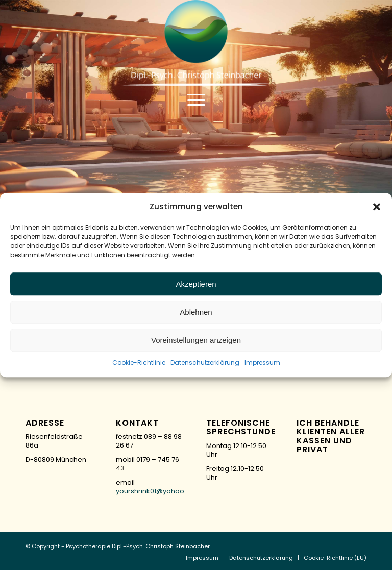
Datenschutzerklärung (205, 363)
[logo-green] (196, 43)
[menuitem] (196, 100)
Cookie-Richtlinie (139, 363)
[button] (377, 207)
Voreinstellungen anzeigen (196, 340)
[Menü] (196, 100)
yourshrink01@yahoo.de (155, 491)
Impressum (262, 363)
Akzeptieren (196, 284)
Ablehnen (196, 312)
